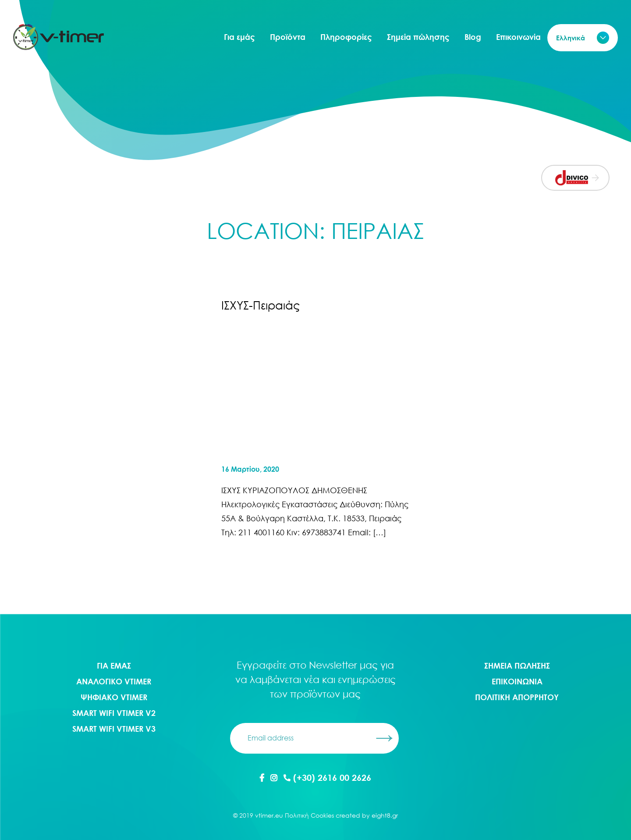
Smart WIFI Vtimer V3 (114, 729)
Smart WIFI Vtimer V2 (114, 713)
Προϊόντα (288, 37)
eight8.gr (385, 815)
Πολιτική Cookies (309, 815)
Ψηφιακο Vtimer (114, 697)
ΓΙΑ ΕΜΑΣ (114, 666)
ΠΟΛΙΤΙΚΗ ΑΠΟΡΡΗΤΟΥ (517, 697)
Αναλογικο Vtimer (114, 681)
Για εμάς (239, 37)
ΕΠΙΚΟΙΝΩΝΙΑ (517, 681)
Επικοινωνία (518, 37)
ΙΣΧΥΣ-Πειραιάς (261, 305)
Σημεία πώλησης (418, 37)
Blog (473, 37)
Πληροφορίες (346, 37)
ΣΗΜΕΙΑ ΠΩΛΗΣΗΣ (517, 666)
